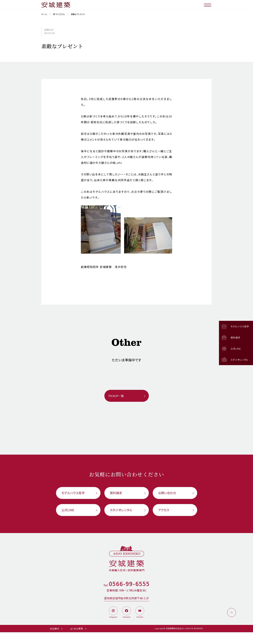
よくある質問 (77, 629)
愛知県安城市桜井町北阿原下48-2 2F (127, 598)
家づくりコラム (59, 14)
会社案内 (55, 629)
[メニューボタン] (208, 5)
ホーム (44, 14)
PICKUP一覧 (116, 396)
